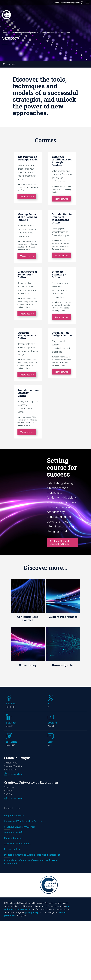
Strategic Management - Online (27, 335)
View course (27, 197)
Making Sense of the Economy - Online (27, 217)
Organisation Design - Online (62, 334)
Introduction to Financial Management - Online (62, 218)
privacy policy (32, 913)
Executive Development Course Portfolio (55, 33)
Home (4, 33)
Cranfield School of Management (66, 3)
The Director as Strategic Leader (28, 158)
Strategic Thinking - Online (59, 274)
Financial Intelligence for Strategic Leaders (62, 161)
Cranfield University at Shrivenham (31, 782)
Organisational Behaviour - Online (27, 274)
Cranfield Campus (17, 758)
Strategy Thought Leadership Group (59, 542)
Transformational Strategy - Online (29, 393)
